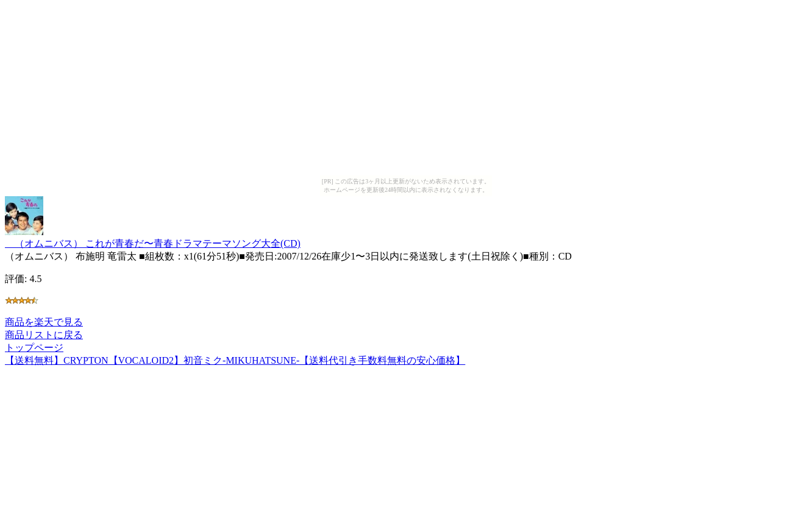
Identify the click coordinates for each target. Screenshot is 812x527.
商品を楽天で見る (44, 322)
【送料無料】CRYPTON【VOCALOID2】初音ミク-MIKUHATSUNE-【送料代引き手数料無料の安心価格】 (235, 360)
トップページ (34, 348)
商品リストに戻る (44, 335)
